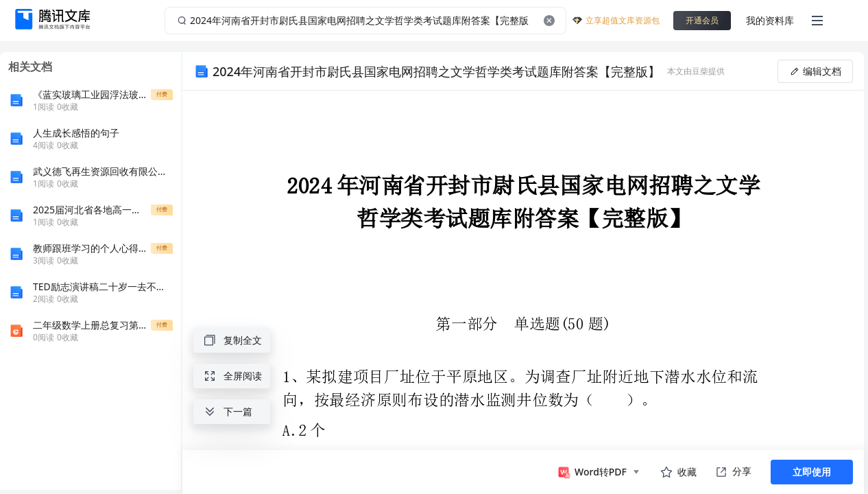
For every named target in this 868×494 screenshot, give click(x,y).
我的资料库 (770, 20)
